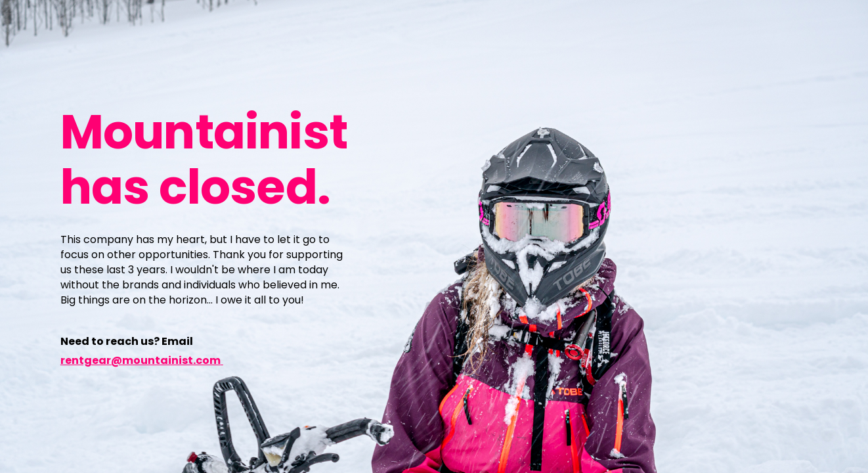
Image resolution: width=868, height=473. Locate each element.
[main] (207, 158)
